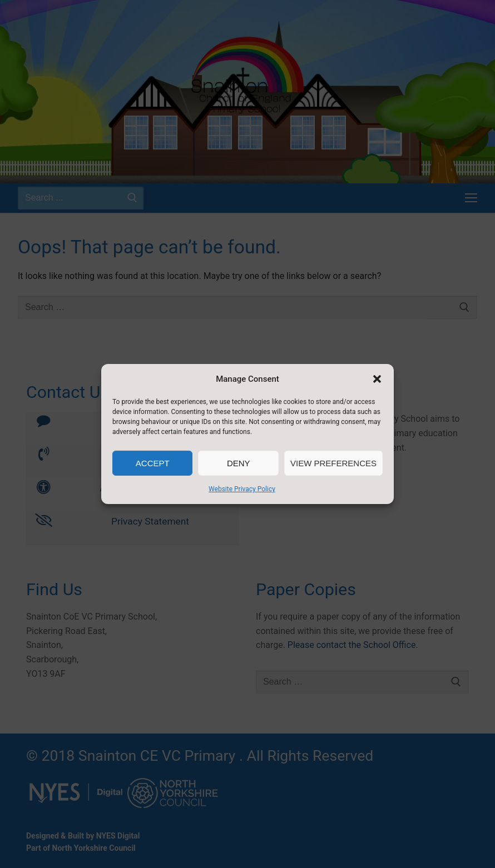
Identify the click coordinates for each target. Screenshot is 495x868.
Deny (239, 463)
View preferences (333, 463)
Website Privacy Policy (242, 489)
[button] (377, 379)
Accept (153, 463)
